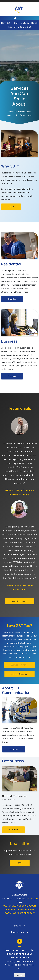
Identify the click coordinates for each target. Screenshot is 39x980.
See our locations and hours (20, 913)
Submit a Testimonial (19, 665)
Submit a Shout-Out (19, 674)
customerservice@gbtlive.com (20, 906)
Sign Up (11, 207)
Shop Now (12, 299)
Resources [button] (17, 932)
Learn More (14, 749)
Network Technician (14, 796)
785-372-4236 (32, 899)
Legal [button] (17, 925)
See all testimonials (20, 601)
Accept (19, 975)
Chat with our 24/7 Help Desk (19, 909)
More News (14, 830)
